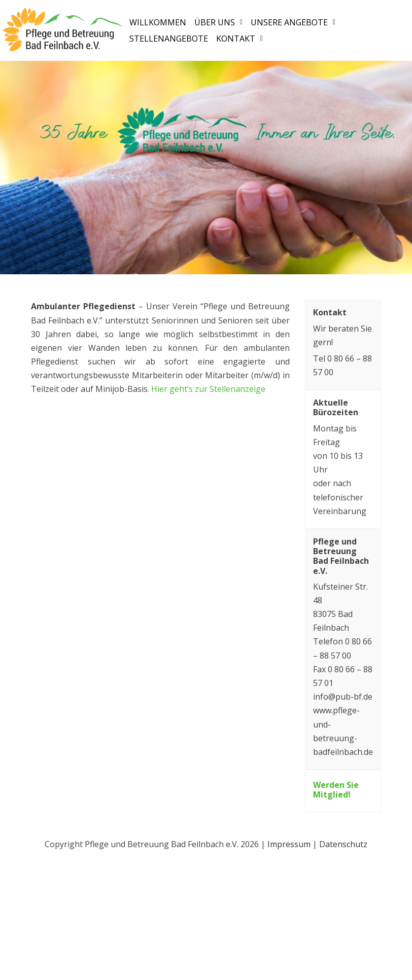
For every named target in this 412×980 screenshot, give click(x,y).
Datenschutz (343, 844)
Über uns (218, 22)
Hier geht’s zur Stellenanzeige (208, 389)
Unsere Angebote (293, 22)
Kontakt (239, 39)
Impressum (289, 844)
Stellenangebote (169, 39)
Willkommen (158, 22)
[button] (218, 22)
